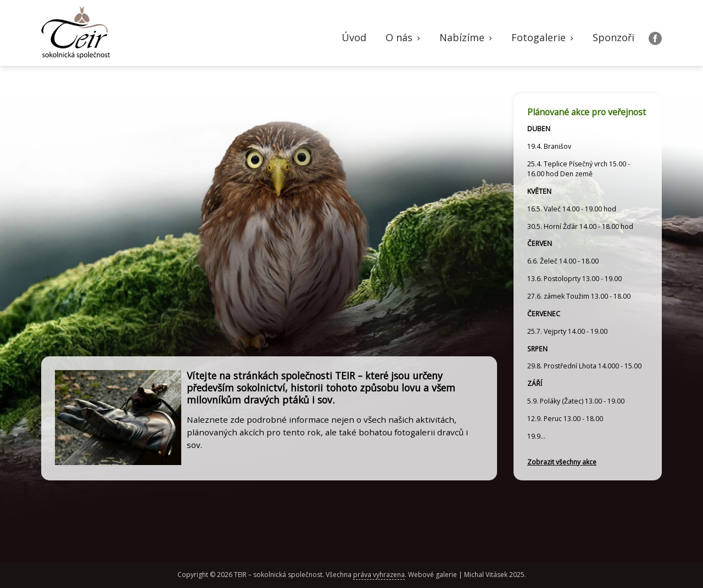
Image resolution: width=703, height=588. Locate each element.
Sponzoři (613, 37)
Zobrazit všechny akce (562, 462)
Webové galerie (433, 575)
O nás (404, 37)
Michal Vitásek (486, 575)
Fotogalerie (543, 37)
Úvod (354, 37)
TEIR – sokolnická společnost (278, 575)
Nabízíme (467, 37)
